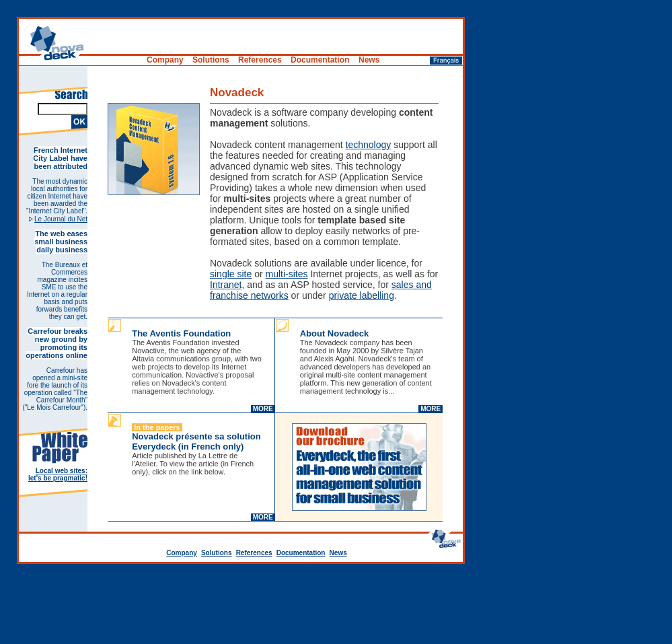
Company (182, 553)
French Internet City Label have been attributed (60, 158)
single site (231, 274)
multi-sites (287, 274)
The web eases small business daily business (61, 242)
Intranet (226, 285)
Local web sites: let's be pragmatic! (58, 474)
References (254, 553)
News (338, 553)
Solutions (217, 553)
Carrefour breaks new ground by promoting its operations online (57, 343)
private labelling (362, 295)
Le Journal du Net (61, 219)
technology (369, 145)
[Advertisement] (336, 607)
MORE (263, 409)
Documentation (301, 553)
